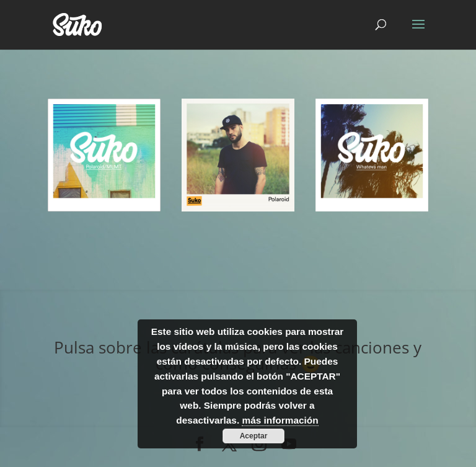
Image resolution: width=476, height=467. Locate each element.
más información (280, 420)
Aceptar (254, 436)
